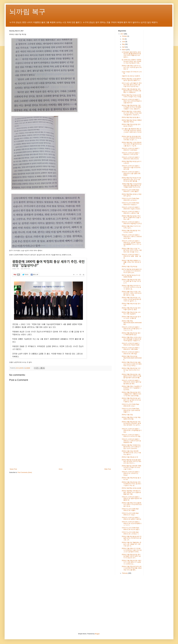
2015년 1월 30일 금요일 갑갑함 (131, 488)
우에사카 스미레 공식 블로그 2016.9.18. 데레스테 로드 (131, 158)
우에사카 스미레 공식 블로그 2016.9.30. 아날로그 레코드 (131, 208)
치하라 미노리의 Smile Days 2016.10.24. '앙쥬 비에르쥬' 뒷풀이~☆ (131, 410)
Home (61, 469)
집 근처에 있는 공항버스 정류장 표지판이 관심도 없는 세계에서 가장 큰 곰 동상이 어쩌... (131, 61)
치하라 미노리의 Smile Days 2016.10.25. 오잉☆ (130, 405)
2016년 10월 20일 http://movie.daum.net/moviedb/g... (132, 323)
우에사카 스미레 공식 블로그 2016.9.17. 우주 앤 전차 (131, 154)
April (124, 47)
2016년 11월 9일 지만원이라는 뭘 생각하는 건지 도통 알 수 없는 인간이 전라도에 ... (131, 447)
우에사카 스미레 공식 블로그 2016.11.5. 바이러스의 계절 (131, 436)
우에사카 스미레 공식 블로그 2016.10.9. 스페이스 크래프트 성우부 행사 (132, 237)
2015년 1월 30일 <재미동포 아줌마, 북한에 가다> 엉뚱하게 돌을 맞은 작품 (131, 492)
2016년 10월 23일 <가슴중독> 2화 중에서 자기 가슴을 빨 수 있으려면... (132, 388)
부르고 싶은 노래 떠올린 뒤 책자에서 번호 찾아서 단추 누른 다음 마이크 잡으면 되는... (132, 85)
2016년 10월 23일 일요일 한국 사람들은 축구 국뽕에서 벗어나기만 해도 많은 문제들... (131, 394)
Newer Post (13, 469)
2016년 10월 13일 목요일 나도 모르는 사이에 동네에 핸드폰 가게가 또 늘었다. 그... (131, 299)
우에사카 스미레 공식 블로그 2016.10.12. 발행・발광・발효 (131, 256)
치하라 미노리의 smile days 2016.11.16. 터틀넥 (130, 510)
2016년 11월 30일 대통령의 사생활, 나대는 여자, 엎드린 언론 (131, 262)
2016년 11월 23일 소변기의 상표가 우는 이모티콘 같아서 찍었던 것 (132, 67)
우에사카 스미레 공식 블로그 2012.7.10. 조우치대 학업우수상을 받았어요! (132, 101)
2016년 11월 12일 (127, 415)
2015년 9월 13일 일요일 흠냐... (131, 117)
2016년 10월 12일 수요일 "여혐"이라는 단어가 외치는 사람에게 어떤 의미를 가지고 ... (132, 250)
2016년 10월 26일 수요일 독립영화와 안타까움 (131, 418)
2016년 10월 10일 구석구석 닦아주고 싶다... (131, 227)
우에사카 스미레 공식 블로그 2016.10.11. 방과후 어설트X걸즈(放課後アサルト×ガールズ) (131, 243)
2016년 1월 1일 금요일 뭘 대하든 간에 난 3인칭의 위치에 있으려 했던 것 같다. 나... (131, 138)
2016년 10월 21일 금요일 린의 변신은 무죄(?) (131, 125)
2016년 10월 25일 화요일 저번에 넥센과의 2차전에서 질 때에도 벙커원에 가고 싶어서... (131, 423)
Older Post (108, 469)
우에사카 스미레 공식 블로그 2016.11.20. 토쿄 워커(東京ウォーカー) (132, 523)
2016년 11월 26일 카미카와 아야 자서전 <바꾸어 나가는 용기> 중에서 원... (131, 287)
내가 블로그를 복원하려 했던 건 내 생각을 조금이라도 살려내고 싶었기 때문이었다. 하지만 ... (132, 131)
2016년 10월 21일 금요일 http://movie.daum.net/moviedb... (132, 358)
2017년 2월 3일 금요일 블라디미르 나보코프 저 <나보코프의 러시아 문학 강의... (132, 271)
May (124, 44)
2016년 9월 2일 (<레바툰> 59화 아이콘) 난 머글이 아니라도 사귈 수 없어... (131, 467)
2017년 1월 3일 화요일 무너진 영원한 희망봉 (131, 276)
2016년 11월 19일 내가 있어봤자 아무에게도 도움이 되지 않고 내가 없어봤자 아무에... (132, 550)
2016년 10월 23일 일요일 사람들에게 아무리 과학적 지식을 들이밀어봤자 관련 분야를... (131, 376)
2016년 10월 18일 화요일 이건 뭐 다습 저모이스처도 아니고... (131, 370)
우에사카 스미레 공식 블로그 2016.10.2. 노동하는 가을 (131, 212)
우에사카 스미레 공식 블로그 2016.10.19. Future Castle (131, 344)
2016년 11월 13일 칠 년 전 (130, 457)
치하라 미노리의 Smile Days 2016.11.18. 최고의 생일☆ (131, 529)
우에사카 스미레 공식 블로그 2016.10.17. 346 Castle (131, 349)
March (124, 50)
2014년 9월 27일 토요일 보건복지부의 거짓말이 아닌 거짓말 (131, 96)
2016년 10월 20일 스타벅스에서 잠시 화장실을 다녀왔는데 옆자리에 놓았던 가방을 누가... (132, 339)
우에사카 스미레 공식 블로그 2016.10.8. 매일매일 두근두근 (132, 223)
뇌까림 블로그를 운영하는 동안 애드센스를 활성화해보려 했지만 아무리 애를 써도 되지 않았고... (131, 55)
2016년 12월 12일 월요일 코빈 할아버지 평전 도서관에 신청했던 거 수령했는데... (131, 91)
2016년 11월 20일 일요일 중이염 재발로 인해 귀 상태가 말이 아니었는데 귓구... (131, 556)
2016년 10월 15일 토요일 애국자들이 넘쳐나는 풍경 (131, 309)
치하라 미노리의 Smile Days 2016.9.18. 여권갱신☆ (130, 204)
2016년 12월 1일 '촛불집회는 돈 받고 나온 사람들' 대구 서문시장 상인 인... (131, 544)
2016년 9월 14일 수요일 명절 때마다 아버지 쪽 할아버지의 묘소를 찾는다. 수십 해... (132, 144)
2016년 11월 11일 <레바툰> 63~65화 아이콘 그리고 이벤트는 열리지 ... (131, 453)
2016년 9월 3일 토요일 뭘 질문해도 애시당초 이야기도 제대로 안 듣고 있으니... (131, 461)
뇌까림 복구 (27, 12)
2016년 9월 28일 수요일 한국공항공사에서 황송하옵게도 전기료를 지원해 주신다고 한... (132, 186)
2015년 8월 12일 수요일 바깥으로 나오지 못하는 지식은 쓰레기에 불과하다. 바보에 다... (132, 113)
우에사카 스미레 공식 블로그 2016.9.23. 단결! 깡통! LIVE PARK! (131, 173)
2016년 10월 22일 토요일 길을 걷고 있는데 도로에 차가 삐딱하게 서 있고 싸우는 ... (132, 364)
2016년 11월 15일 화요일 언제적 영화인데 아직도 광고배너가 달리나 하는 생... (131, 484)
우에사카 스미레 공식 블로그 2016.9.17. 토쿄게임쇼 (131, 149)
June (124, 42)
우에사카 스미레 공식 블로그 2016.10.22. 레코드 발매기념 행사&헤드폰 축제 (131, 382)
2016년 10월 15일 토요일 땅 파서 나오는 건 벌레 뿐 (131, 317)
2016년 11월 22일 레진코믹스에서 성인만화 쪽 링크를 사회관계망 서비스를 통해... (132, 568)
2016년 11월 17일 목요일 (129, 267)
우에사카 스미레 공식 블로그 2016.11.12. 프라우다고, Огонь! (131, 473)
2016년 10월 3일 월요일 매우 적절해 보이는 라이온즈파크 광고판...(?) (132, 538)
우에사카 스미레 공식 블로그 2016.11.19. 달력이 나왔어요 (131, 518)
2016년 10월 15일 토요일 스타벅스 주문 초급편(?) (131, 313)
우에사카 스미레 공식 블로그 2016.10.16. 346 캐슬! (131, 353)
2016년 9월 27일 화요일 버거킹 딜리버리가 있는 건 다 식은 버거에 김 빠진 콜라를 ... (131, 179)
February (125, 573)
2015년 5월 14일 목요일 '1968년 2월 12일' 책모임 (132, 121)
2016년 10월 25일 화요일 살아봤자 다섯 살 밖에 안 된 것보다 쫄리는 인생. (131, 400)
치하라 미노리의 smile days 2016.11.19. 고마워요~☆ (130, 533)
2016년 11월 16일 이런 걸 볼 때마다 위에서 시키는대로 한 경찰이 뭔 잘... (132, 504)
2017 (122, 34)
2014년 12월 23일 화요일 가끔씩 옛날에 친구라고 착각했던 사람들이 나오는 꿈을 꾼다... (131, 107)
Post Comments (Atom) (25, 472)
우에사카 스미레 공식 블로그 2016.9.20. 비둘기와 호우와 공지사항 (131, 167)
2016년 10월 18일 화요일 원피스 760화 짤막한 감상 (131, 334)
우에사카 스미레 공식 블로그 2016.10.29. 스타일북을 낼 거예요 (132, 430)
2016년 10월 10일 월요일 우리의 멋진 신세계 (131, 231)
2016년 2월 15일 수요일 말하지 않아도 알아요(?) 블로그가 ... (131, 80)
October (125, 36)
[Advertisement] (60, 449)
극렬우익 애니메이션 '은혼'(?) (131, 76)
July (124, 39)
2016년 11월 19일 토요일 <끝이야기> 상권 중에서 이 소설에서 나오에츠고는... (131, 562)
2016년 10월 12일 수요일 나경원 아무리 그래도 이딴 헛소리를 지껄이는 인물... (132, 293)
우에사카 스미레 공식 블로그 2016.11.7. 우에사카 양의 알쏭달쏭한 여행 (131, 441)
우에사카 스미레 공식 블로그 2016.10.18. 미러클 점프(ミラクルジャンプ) (132, 329)
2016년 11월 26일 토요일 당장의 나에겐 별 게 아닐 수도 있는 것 (131, 281)
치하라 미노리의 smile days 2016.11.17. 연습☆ (130, 514)
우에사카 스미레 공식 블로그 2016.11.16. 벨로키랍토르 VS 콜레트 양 (132, 498)
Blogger (97, 634)
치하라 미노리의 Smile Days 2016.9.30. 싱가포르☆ (130, 199)
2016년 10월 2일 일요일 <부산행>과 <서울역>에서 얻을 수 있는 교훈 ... (131, 218)
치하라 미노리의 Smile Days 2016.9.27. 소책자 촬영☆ (130, 191)
